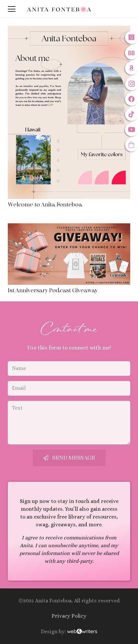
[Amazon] (132, 68)
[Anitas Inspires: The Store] (132, 145)
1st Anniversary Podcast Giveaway (53, 290)
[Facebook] (132, 99)
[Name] (69, 368)
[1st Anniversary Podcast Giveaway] (69, 254)
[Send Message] (69, 458)
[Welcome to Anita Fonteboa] (69, 112)
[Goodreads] (132, 37)
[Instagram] (132, 84)
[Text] (69, 423)
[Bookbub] (132, 53)
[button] (12, 9)
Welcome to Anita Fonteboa (45, 205)
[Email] (69, 388)
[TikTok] (132, 114)
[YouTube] (132, 130)
